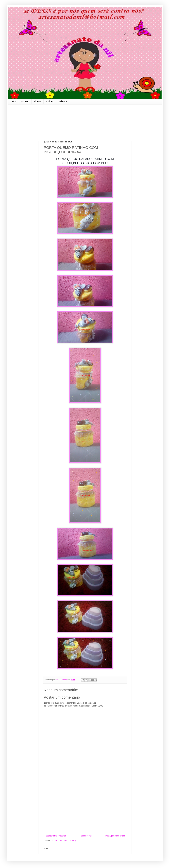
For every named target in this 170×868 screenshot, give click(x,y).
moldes (50, 101)
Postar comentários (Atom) (64, 841)
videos (38, 101)
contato (25, 101)
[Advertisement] (85, 807)
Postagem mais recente (55, 836)
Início (14, 101)
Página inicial (86, 836)
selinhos (63, 101)
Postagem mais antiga (115, 836)
